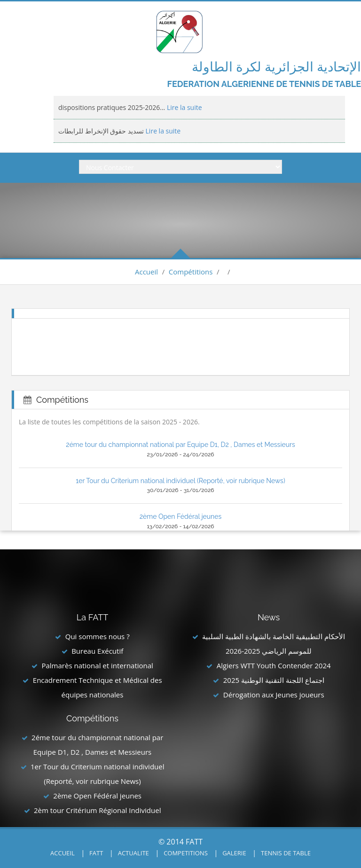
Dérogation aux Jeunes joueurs (274, 695)
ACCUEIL (63, 853)
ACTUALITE (133, 853)
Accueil (146, 272)
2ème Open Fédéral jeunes (180, 516)
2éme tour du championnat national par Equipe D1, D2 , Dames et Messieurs (180, 445)
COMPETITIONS (186, 853)
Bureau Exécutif (97, 651)
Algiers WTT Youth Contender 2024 (274, 665)
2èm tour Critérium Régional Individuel (97, 810)
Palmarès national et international (97, 665)
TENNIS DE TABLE (286, 853)
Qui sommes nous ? (98, 636)
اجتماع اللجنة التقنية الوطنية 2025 (274, 680)
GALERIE (234, 853)
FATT (96, 853)
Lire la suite (183, 107)
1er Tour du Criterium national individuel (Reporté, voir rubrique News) (180, 481)
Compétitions (191, 272)
